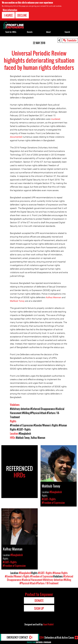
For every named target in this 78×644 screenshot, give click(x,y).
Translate (72, 40)
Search (67, 32)
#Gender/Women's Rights (46, 425)
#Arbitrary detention (20, 409)
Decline (22, 15)
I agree (8, 15)
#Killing (26, 413)
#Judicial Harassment (32, 580)
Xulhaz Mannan (54, 297)
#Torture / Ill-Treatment (47, 583)
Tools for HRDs (11, 32)
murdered (56, 119)
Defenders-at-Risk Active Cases (57, 638)
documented (16, 137)
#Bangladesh (25, 434)
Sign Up (39, 608)
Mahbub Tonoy (17, 301)
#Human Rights (60, 573)
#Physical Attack (38, 413)
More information (10, 10)
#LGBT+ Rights (24, 429)
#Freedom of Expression (21, 425)
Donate (30, 32)
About (48, 32)
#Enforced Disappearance (43, 409)
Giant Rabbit (48, 624)
